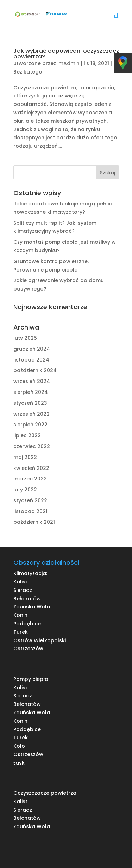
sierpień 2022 (30, 425)
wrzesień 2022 (32, 414)
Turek (21, 632)
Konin (20, 615)
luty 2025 (25, 338)
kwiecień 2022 (31, 468)
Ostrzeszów (28, 649)
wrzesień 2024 (32, 381)
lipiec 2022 (27, 435)
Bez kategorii (30, 72)
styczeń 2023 (30, 403)
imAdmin (68, 63)
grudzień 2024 (32, 349)
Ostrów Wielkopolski (40, 640)
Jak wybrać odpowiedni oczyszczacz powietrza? (66, 54)
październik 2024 (35, 370)
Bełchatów (27, 599)
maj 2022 (25, 457)
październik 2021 (34, 522)
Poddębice (27, 624)
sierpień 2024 (31, 392)
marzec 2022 (30, 479)
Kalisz (21, 582)
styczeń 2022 (30, 500)
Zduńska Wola (32, 607)
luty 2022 (25, 490)
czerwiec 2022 (32, 446)
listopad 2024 (31, 360)
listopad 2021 (30, 511)
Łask (19, 763)
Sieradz (23, 590)
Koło (19, 746)
